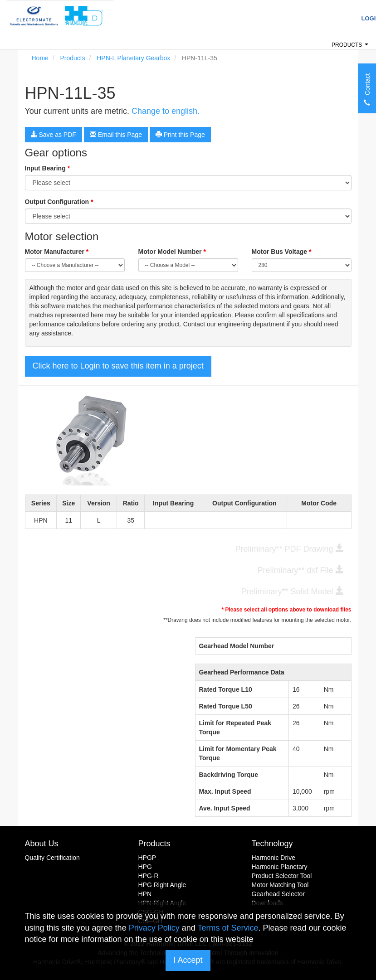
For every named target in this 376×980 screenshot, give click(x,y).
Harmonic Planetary (280, 867)
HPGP (147, 858)
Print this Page (180, 135)
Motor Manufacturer (57, 252)
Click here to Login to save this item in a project (118, 366)
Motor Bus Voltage (282, 252)
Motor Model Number (172, 252)
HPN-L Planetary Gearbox (133, 58)
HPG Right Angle (162, 885)
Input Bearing (48, 168)
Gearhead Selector (278, 894)
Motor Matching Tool (280, 885)
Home (40, 58)
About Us (42, 844)
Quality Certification (52, 858)
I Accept (188, 960)
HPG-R (149, 876)
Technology (272, 844)
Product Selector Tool (282, 876)
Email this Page (116, 135)
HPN (145, 894)
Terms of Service (228, 928)
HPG (145, 867)
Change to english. (166, 111)
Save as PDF (54, 135)
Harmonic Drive (273, 858)
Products (351, 47)
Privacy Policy (154, 928)
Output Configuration (59, 202)
